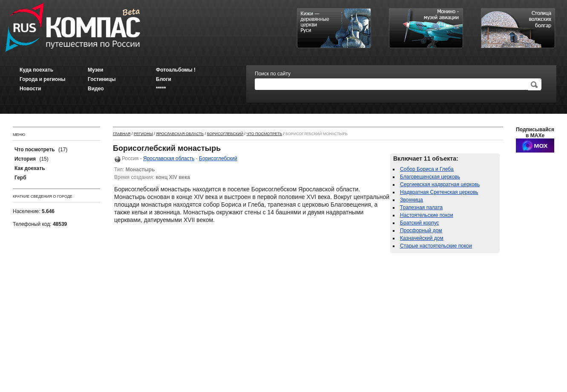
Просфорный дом (421, 231)
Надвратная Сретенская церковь (439, 192)
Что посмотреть (265, 134)
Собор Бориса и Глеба (427, 169)
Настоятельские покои (427, 215)
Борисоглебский (225, 134)
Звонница (412, 200)
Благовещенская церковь (430, 177)
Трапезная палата (421, 208)
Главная (122, 134)
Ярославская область (180, 134)
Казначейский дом (422, 238)
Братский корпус (419, 223)
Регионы (143, 134)
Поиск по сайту (273, 74)
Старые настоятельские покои (436, 246)
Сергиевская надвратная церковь (440, 184)
